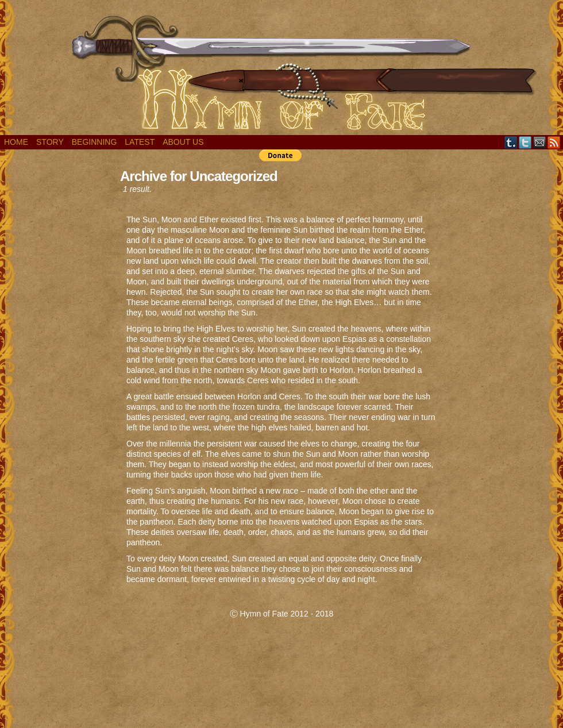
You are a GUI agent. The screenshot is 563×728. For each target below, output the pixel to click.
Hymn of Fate (281, 70)
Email (540, 142)
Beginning (95, 142)
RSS (554, 142)
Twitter (525, 142)
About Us (183, 142)
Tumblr (511, 142)
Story (50, 142)
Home (16, 142)
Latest (140, 142)
